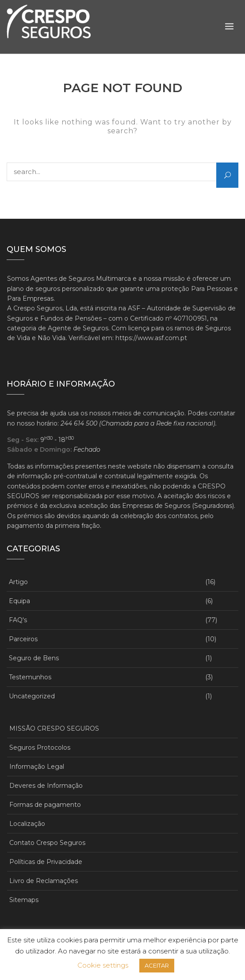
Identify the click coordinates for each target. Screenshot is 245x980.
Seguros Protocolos (40, 748)
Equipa (19, 601)
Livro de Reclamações (44, 881)
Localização (27, 824)
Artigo (18, 582)
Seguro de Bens (34, 658)
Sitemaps (24, 900)
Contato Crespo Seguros (47, 843)
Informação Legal (37, 767)
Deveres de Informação (46, 786)
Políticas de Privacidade (46, 862)
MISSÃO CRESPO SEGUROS (54, 728)
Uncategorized (32, 696)
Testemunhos (30, 677)
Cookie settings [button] (103, 965)
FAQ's (18, 620)
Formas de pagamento (45, 805)
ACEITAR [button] (157, 965)
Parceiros (23, 639)
